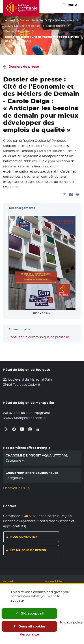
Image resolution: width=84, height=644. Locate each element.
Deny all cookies (29, 626)
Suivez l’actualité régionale (23, 26)
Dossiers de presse (17, 31)
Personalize (29, 634)
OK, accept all (29, 613)
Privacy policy (71, 622)
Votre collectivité (32, 20)
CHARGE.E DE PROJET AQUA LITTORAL (37, 455)
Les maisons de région (28, 550)
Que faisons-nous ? (61, 20)
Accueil (10, 20)
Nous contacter (24, 537)
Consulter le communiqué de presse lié (39, 337)
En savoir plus (14, 488)
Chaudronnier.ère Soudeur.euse (32, 473)
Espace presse (55, 26)
